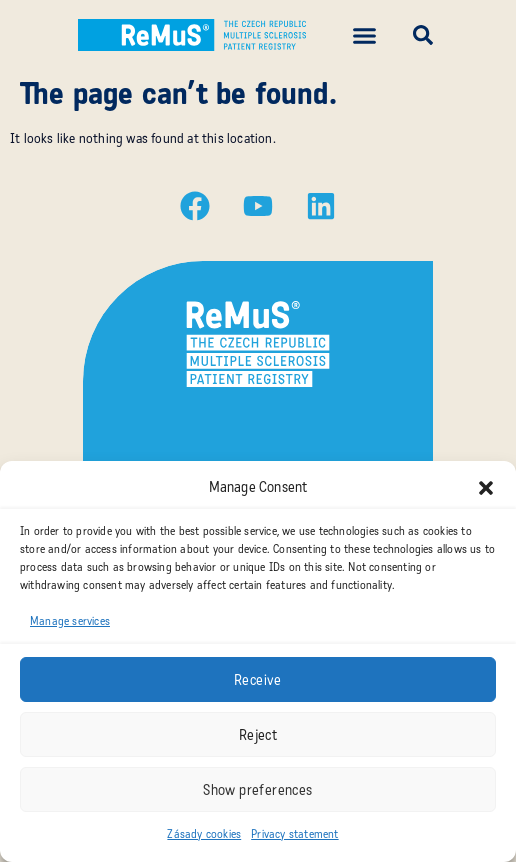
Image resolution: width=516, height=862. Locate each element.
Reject (258, 735)
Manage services (70, 621)
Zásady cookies (204, 834)
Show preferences (257, 790)
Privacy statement (294, 834)
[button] (486, 488)
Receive (258, 680)
